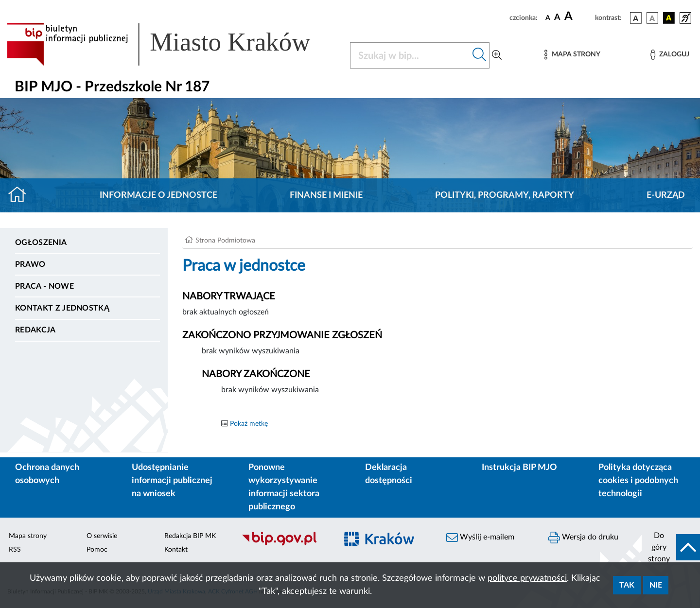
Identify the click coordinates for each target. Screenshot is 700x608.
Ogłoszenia (41, 243)
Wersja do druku (583, 538)
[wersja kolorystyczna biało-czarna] (652, 18)
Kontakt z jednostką (62, 308)
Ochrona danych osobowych (47, 474)
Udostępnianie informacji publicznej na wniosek (172, 481)
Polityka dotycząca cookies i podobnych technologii (638, 481)
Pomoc (97, 550)
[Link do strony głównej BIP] (173, 44)
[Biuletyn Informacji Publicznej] (284, 544)
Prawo (30, 264)
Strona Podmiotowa (225, 241)
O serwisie (102, 536)
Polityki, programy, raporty (505, 195)
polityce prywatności (527, 578)
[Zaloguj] (670, 55)
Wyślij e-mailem (480, 538)
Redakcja (35, 330)
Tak (627, 585)
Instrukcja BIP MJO (519, 468)
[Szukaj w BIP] (410, 55)
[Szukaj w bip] (480, 55)
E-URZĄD (666, 195)
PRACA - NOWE (44, 286)
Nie (656, 585)
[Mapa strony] (572, 55)
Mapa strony (28, 536)
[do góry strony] (671, 547)
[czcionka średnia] (557, 18)
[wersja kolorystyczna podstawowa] (636, 18)
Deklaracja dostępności (389, 474)
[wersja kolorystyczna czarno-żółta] (669, 18)
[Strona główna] (21, 195)
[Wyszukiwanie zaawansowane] (497, 55)
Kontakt (176, 550)
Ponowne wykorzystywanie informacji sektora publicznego (284, 487)
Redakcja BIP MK (190, 536)
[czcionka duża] (578, 17)
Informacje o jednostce (158, 195)
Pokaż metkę (249, 424)
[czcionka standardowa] (548, 17)
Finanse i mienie (326, 195)
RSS (15, 550)
